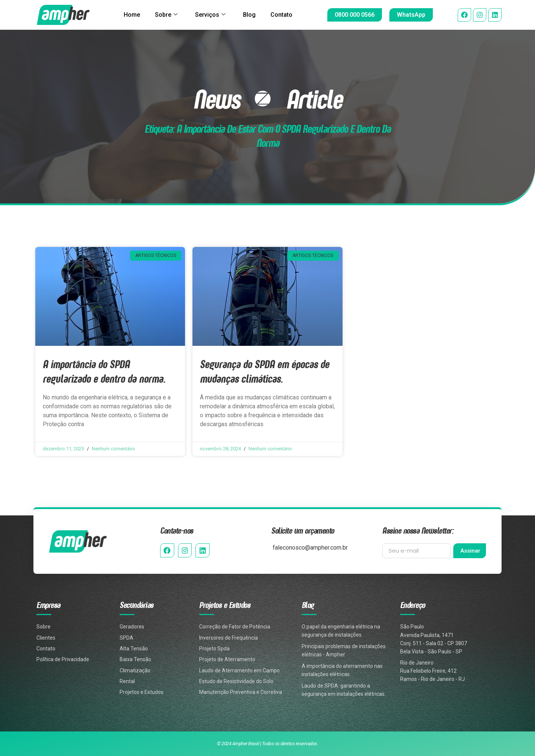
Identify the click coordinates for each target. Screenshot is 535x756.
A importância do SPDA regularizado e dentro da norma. (104, 371)
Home (126, 15)
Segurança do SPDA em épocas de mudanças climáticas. (265, 371)
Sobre (164, 15)
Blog (252, 15)
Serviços (210, 15)
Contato (287, 15)
